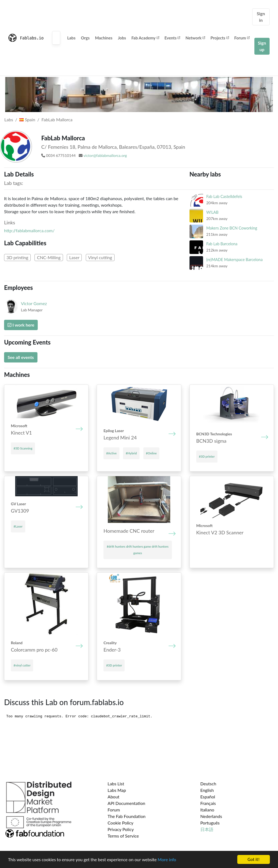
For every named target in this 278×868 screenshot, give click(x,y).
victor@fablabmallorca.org (105, 155)
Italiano (207, 810)
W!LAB (212, 212)
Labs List (116, 784)
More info (167, 860)
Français (208, 803)
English (207, 790)
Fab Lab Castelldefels (224, 196)
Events (172, 38)
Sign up (262, 46)
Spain (27, 120)
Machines (104, 38)
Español (208, 797)
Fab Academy (145, 38)
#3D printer (207, 456)
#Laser (18, 526)
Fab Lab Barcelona (222, 244)
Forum (242, 38)
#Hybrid (131, 453)
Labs (71, 38)
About (113, 797)
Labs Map (117, 790)
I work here (21, 325)
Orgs (85, 38)
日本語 (207, 829)
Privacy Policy (121, 829)
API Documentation (126, 803)
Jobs (122, 38)
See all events (21, 357)
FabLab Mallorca (57, 120)
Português (210, 823)
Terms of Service (123, 836)
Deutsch (208, 784)
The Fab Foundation (127, 816)
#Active (111, 453)
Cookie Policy (120, 823)
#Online (151, 453)
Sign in (261, 17)
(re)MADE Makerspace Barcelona (235, 260)
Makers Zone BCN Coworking (232, 228)
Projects (219, 38)
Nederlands (211, 816)
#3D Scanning (23, 448)
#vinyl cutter (22, 665)
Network (195, 38)
